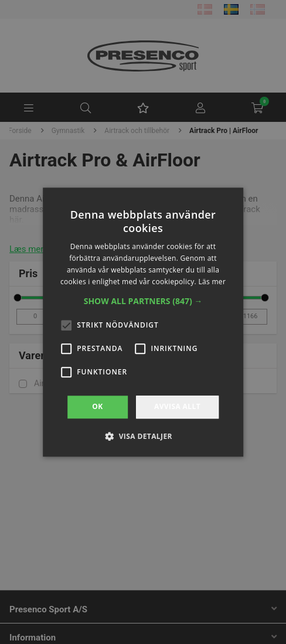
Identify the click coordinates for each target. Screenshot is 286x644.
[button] (143, 302)
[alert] (143, 322)
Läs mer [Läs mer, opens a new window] (212, 282)
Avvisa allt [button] (177, 407)
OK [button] (97, 407)
